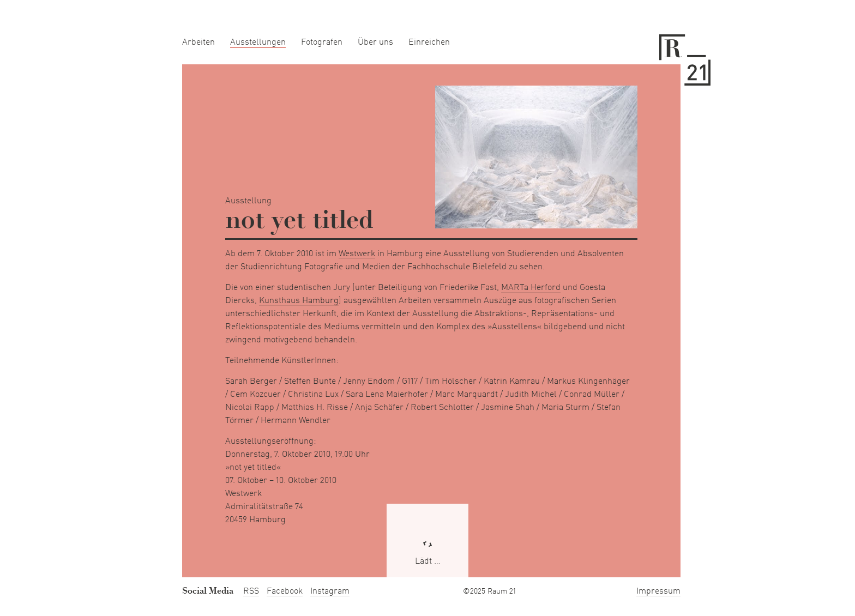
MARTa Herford (531, 288)
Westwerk (357, 254)
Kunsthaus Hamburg (299, 301)
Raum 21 (685, 60)
